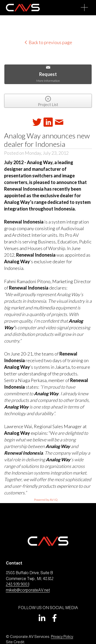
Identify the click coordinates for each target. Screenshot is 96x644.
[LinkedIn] (42, 618)
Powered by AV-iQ (46, 500)
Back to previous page (48, 42)
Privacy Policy (62, 636)
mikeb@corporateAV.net (28, 590)
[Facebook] (55, 618)
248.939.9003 (18, 584)
